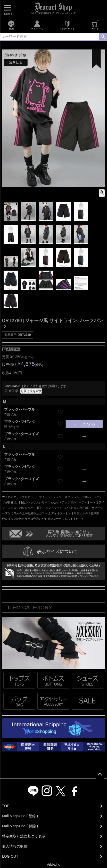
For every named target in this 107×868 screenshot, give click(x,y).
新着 (11, 25)
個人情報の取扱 (15, 846)
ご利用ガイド (67, 25)
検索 (103, 37)
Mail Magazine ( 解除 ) (20, 826)
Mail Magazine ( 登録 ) (20, 816)
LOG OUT (10, 856)
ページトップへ (100, 775)
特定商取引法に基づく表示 (24, 836)
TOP (6, 806)
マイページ (37, 25)
